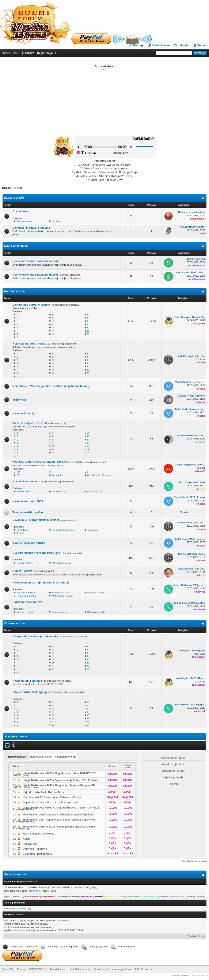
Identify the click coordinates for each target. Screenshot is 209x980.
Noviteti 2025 (59, 491)
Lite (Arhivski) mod (81, 969)
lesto (203, 575)
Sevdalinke (22, 530)
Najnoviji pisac (17, 757)
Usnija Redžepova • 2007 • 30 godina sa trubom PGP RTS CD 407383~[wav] (54, 774)
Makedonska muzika (62, 596)
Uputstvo (56, 221)
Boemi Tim (8, 969)
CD (18, 475)
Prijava (30, 53)
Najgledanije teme (65, 757)
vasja (54, 891)
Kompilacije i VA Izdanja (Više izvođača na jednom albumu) (51, 386)
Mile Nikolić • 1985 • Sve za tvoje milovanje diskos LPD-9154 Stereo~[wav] (54, 828)
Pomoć (202, 45)
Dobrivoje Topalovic (35, 849)
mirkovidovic (35, 891)
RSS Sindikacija (143, 969)
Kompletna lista (29, 881)
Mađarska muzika (26, 593)
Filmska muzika (60, 612)
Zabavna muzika (15, 623)
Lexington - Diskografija (37, 854)
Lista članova (161, 45)
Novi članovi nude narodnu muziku (35, 261)
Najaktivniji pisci (173, 764)
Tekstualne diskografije (28, 512)
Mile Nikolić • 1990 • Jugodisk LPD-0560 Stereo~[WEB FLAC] (59, 815)
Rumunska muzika (26, 596)
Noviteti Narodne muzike (28, 481)
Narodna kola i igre (25, 413)
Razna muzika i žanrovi (27, 602)
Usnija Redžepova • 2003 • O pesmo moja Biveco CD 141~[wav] (60, 780)
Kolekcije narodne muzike (29, 344)
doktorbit (8, 909)
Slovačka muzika (61, 593)
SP (18, 472)
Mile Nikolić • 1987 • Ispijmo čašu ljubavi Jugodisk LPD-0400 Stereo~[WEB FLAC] (54, 821)
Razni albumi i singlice (27, 681)
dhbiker (22, 909)
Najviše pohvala (173, 777)
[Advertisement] (104, 104)
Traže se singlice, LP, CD (28, 423)
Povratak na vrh (58, 969)
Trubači (20, 533)
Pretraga (139, 45)
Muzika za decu (25, 612)
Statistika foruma (197, 936)
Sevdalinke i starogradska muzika (34, 520)
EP (54, 472)
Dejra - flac (58, 475)
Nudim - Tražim (22, 571)
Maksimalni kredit (173, 771)
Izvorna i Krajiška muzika (29, 543)
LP (89, 472)
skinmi (204, 861)
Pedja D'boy (30, 844)
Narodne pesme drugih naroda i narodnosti (41, 583)
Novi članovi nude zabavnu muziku (35, 275)
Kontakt (21, 969)
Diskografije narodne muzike (31, 305)
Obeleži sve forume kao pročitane (113, 969)
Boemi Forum (21, 211)
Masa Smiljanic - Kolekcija (38, 834)
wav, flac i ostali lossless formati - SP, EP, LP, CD (44, 462)
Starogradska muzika (63, 530)
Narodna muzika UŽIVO (28, 501)
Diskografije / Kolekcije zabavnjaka (35, 636)
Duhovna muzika (96, 612)
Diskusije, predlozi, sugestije (31, 228)
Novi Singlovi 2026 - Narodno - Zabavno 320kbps (52, 797)
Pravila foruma (24, 221)
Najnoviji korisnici (173, 758)
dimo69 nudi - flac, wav (99, 475)
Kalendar (183, 45)
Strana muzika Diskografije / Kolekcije (37, 692)
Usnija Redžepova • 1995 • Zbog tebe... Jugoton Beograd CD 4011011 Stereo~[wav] (54, 786)
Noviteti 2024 (23, 491)
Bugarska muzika (96, 593)
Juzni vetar (20, 400)
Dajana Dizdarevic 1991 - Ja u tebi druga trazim (51, 803)
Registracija (45, 53)
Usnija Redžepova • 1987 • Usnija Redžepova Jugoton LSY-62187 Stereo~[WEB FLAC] (57, 809)
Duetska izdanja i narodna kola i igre (36, 553)
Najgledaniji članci (41, 757)
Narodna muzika (15, 291)
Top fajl (173, 784)
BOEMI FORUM (14, 198)
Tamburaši (93, 530)
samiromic (46, 927)
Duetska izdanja (25, 563)
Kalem (26, 839)
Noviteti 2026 (94, 491)
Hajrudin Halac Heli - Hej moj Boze (43, 792)
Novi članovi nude (16, 246)
